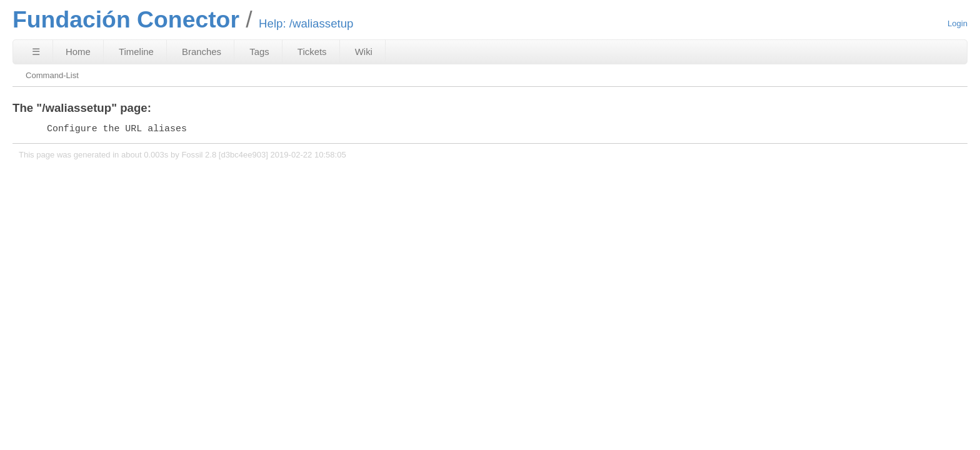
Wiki (364, 52)
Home (78, 52)
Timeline (136, 52)
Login (957, 23)
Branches (202, 52)
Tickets (312, 52)
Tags (259, 52)
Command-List (52, 75)
